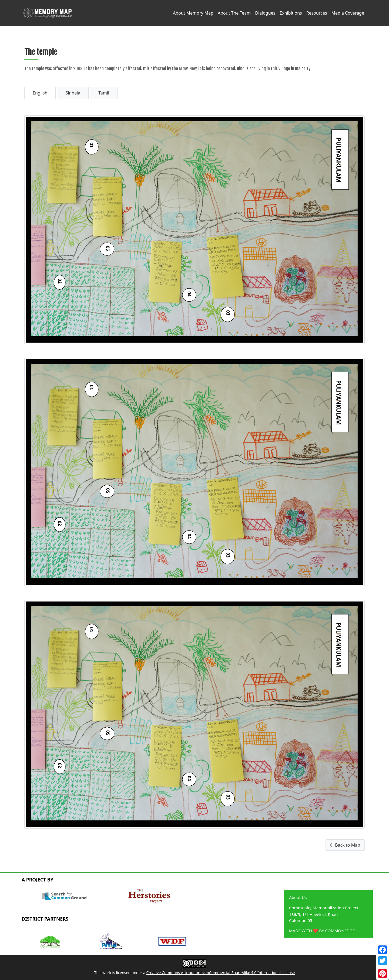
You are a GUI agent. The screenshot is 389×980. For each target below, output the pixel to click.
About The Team (234, 13)
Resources (317, 13)
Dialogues (265, 13)
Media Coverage (348, 13)
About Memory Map (193, 13)
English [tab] (40, 93)
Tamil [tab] (104, 93)
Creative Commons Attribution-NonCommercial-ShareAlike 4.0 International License (220, 973)
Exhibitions (291, 13)
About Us (298, 897)
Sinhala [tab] (73, 93)
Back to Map (345, 845)
